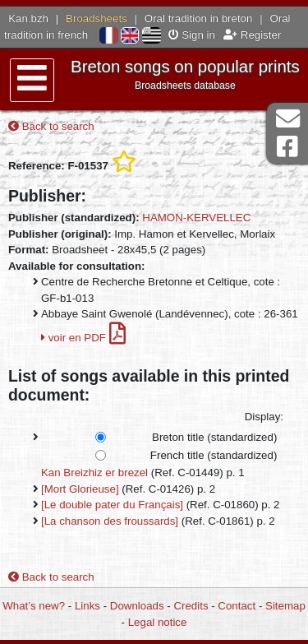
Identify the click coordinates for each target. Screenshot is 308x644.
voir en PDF (83, 338)
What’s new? (34, 606)
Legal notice (158, 622)
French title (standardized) (214, 455)
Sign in (192, 35)
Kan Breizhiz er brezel (94, 473)
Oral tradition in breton (199, 19)
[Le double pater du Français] (112, 505)
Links (87, 606)
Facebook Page (287, 147)
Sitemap (285, 606)
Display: (264, 417)
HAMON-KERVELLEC (196, 218)
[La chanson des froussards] (110, 521)
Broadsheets (97, 19)
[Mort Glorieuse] (80, 489)
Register (252, 35)
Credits (191, 606)
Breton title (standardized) (214, 437)
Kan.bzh (28, 19)
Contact (237, 606)
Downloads (137, 606)
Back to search (51, 126)
